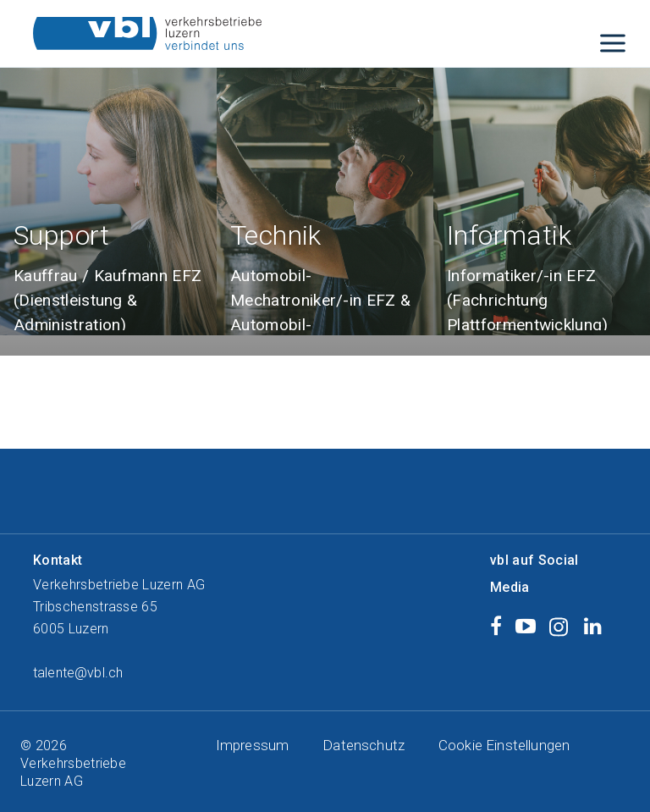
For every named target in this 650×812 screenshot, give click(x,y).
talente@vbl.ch (78, 673)
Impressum (252, 745)
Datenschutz (364, 745)
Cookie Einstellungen (504, 745)
